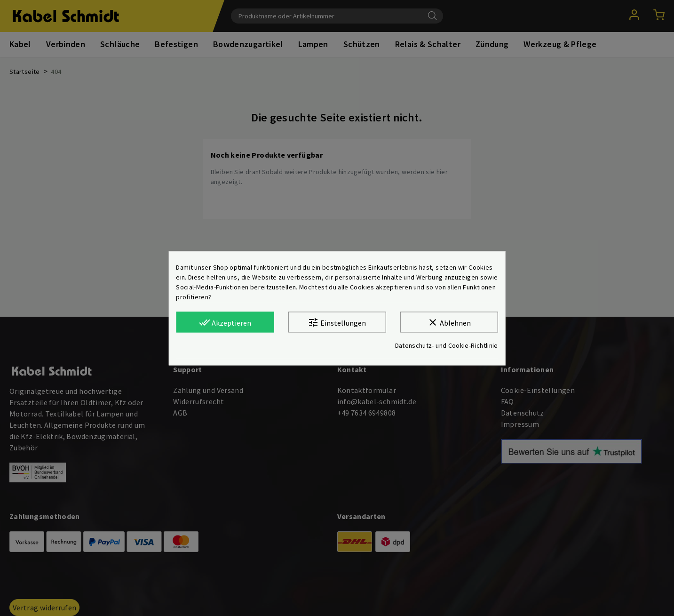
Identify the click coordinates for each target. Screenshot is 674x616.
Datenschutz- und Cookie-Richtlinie (447, 345)
